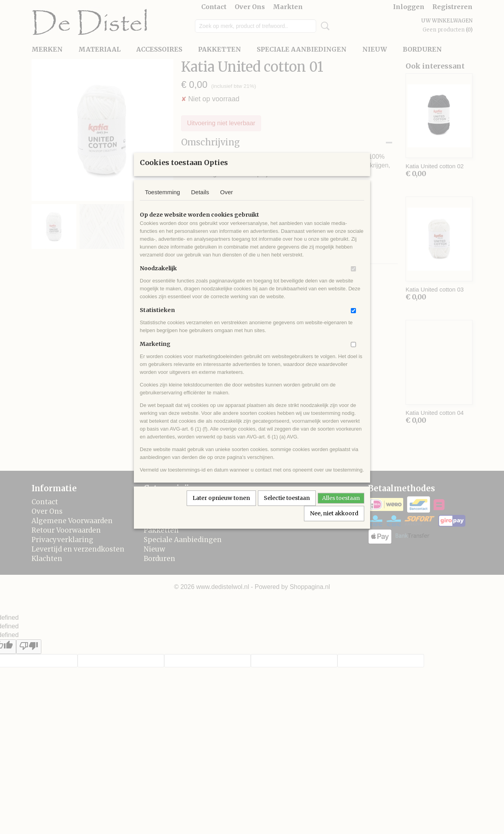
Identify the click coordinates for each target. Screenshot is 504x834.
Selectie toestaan (287, 508)
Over (227, 202)
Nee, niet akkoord (334, 524)
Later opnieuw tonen (221, 508)
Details (200, 202)
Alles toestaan (341, 508)
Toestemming (162, 202)
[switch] (353, 279)
